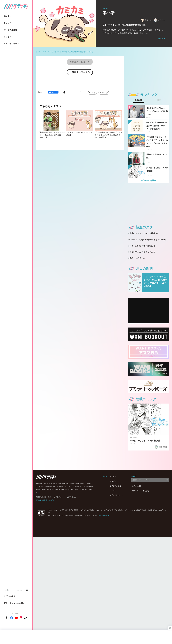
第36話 (91, 52)
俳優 (133, 233)
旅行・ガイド (137, 258)
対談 (154, 233)
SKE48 (133, 240)
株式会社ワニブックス (43, 497)
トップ (38, 52)
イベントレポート (11, 44)
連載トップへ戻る (81, 72)
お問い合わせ (72, 497)
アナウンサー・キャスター (153, 240)
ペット (93, 93)
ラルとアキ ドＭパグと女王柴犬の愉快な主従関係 (69, 52)
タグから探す (9, 596)
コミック (8, 37)
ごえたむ (147, 20)
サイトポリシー (59, 497)
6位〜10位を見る (149, 180)
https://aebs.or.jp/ (104, 516)
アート (144, 233)
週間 (159, 100)
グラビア (8, 23)
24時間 (138, 100)
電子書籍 (149, 246)
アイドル (135, 246)
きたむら (159, 20)
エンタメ (8, 16)
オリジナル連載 (10, 30)
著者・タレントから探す (14, 603)
